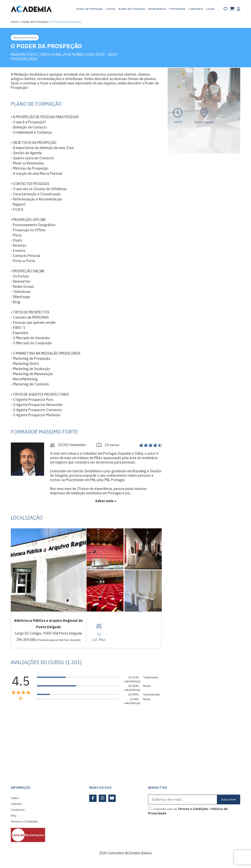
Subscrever (229, 799)
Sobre (15, 798)
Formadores (177, 9)
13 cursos (108, 445)
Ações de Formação (132, 9)
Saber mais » (106, 501)
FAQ (14, 816)
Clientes (16, 804)
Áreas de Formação (90, 9)
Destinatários (157, 9)
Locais (210, 9)
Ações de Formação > (36, 22)
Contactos (18, 810)
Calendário (196, 9)
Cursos (111, 9)
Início (15, 22)
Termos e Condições (24, 821)
